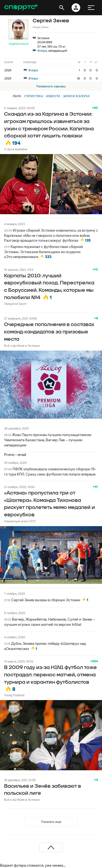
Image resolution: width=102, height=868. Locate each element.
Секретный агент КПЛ (20, 521)
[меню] (91, 8)
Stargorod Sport (15, 304)
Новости (53, 96)
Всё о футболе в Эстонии (22, 346)
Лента (17, 96)
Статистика (34, 96)
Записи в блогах (76, 96)
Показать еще (51, 822)
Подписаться (18, 44)
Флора (42, 50)
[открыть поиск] (62, 8)
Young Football (14, 695)
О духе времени (16, 149)
